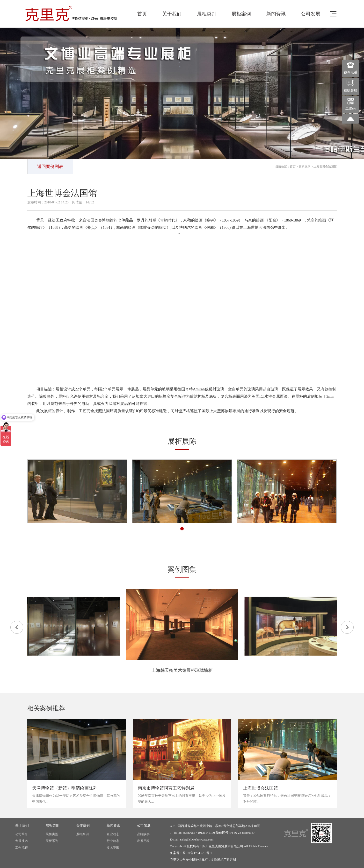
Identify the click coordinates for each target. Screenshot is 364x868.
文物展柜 (217, 860)
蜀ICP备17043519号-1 (197, 853)
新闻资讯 (276, 14)
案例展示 (305, 167)
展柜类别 (207, 14)
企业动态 (113, 834)
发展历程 (143, 841)
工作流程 (22, 848)
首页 (142, 14)
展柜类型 (52, 834)
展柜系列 (52, 841)
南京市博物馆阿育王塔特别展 (166, 788)
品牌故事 (143, 834)
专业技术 (22, 841)
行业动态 (113, 841)
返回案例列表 (50, 167)
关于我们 (172, 14)
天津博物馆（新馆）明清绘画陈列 (65, 788)
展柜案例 (241, 14)
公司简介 (22, 834)
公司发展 (311, 14)
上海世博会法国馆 (261, 788)
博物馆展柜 (200, 860)
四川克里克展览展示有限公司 (223, 846)
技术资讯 (113, 848)
